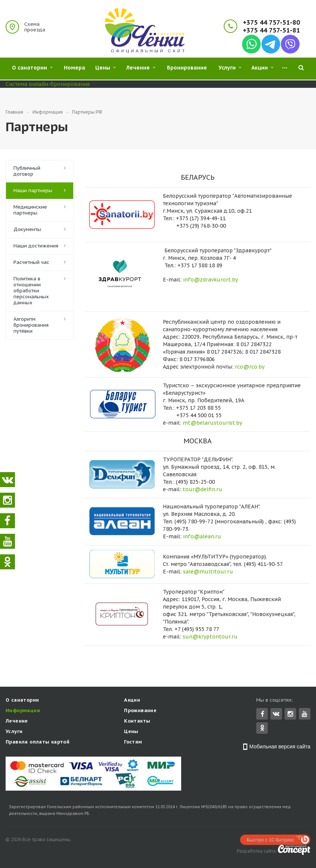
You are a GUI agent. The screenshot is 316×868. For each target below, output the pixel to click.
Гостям (133, 743)
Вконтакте (276, 714)
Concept (294, 851)
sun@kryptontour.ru (210, 637)
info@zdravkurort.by (210, 280)
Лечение (17, 722)
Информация (23, 711)
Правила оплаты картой (38, 743)
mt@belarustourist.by (212, 423)
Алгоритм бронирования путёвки (31, 325)
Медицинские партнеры (30, 210)
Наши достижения (36, 246)
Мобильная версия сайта (280, 747)
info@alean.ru (202, 536)
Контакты (137, 722)
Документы (27, 229)
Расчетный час (31, 262)
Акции (132, 701)
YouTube (305, 715)
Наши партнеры (33, 190)
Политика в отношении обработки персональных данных (31, 291)
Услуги (14, 732)
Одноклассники (262, 728)
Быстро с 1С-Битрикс (270, 841)
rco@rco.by (250, 367)
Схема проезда (35, 27)
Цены (131, 732)
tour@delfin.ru (202, 489)
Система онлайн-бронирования (48, 84)
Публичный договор (27, 171)
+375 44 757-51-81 (271, 30)
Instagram (290, 715)
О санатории (22, 701)
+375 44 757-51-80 (271, 23)
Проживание (140, 711)
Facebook (263, 715)
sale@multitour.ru (208, 572)
